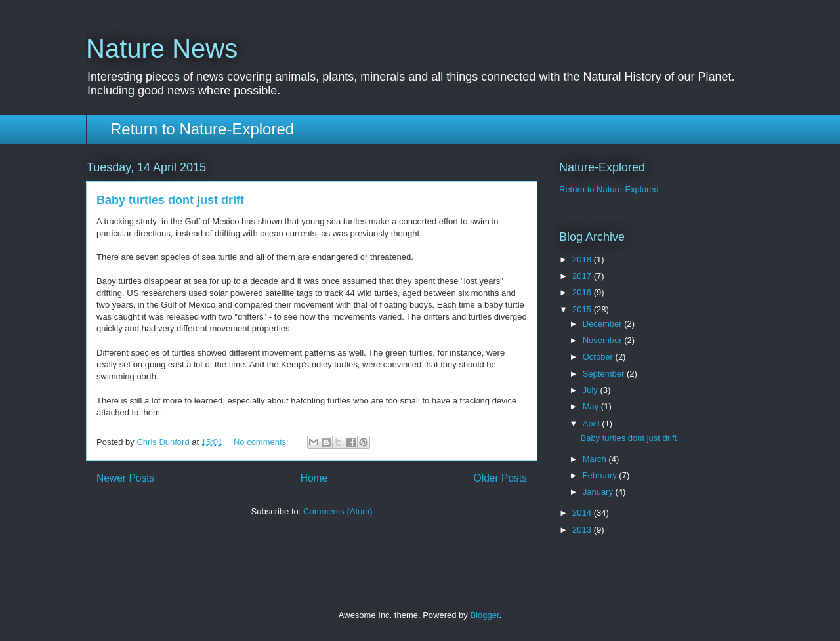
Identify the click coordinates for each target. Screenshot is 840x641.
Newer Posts (125, 478)
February (601, 475)
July (592, 390)
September (605, 374)
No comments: (262, 442)
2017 (583, 276)
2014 (583, 513)
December (604, 324)
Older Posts (500, 478)
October (599, 357)
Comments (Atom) (338, 511)
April (593, 424)
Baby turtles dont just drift (170, 200)
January (599, 492)
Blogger (484, 615)
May (592, 406)
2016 (583, 292)
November (604, 340)
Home (314, 478)
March (596, 459)
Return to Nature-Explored (202, 129)
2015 (583, 309)
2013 (583, 530)
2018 (583, 259)
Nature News (162, 49)
